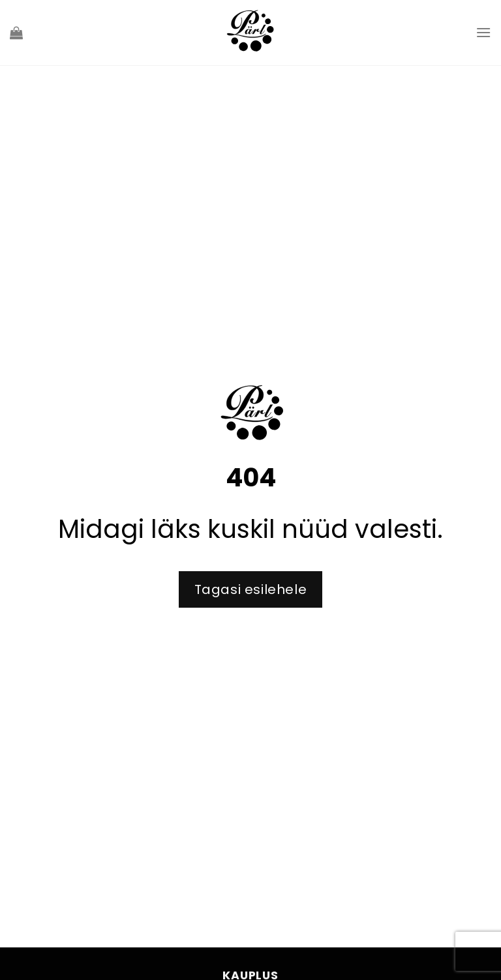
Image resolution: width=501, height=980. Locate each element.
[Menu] (483, 32)
